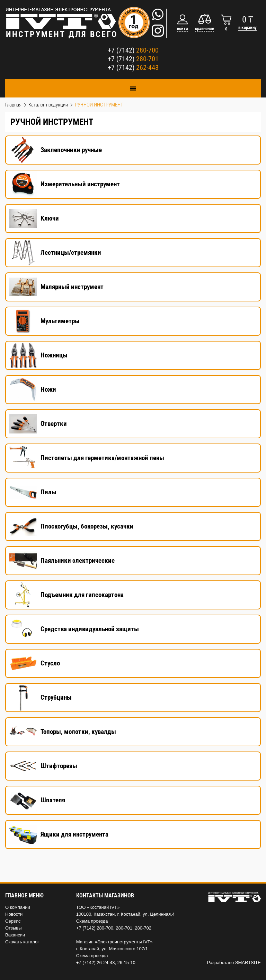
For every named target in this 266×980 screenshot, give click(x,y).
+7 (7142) (133, 50)
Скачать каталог (22, 942)
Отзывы (14, 928)
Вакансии (15, 935)
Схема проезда (92, 921)
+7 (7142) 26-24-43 (96, 963)
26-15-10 (126, 963)
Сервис (13, 921)
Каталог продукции (48, 105)
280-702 (143, 928)
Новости (14, 914)
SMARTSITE (248, 963)
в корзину (247, 27)
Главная (13, 105)
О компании (18, 907)
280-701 (124, 928)
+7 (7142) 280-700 (95, 928)
